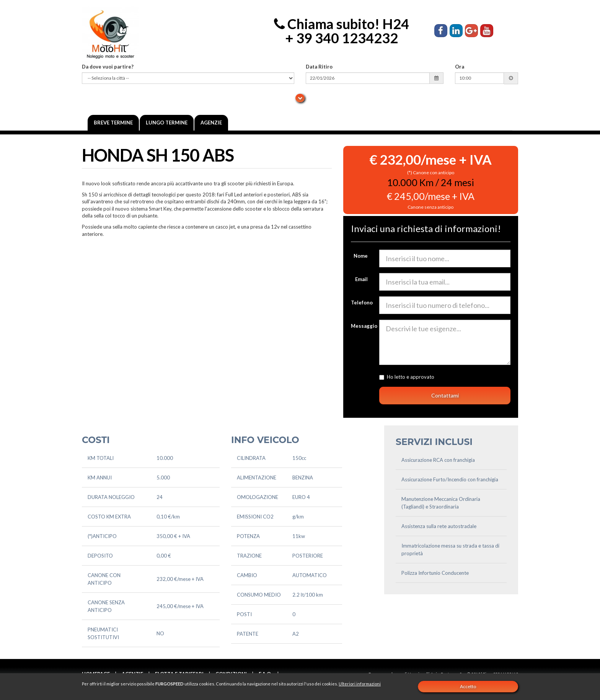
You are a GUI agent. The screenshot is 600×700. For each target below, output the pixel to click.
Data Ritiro (319, 67)
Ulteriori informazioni (360, 684)
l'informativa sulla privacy (464, 377)
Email (361, 279)
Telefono (362, 303)
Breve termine (113, 123)
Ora (460, 67)
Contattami (445, 395)
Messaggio (362, 326)
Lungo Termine (167, 123)
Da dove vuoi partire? (108, 67)
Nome (361, 256)
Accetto (468, 686)
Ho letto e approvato (436, 377)
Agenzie (211, 123)
